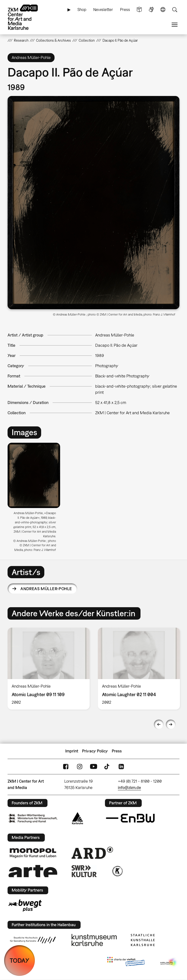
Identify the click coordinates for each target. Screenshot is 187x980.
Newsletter (103, 10)
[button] (94, 203)
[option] (36, 499)
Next (171, 724)
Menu (175, 25)
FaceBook (66, 766)
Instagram (80, 766)
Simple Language (139, 10)
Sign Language (151, 10)
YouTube (93, 766)
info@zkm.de (129, 788)
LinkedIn (121, 766)
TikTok (107, 766)
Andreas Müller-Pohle (46, 589)
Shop (82, 10)
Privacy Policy (95, 751)
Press (125, 10)
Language (163, 10)
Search (175, 10)
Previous (159, 724)
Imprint (72, 751)
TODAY (19, 960)
